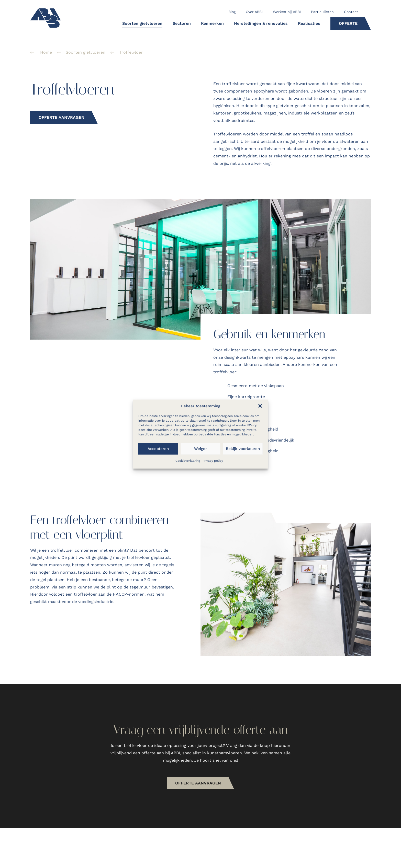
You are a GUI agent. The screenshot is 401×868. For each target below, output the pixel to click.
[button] (260, 406)
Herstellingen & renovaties (261, 23)
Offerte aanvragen (62, 117)
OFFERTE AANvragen (204, 789)
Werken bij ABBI (287, 12)
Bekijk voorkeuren (243, 449)
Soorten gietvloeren (142, 23)
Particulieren (322, 12)
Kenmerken (212, 23)
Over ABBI (254, 12)
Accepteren (158, 449)
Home (46, 52)
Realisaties (309, 23)
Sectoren (182, 23)
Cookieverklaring (188, 460)
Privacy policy (213, 460)
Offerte (348, 23)
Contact (351, 12)
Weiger (201, 449)
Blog (232, 12)
